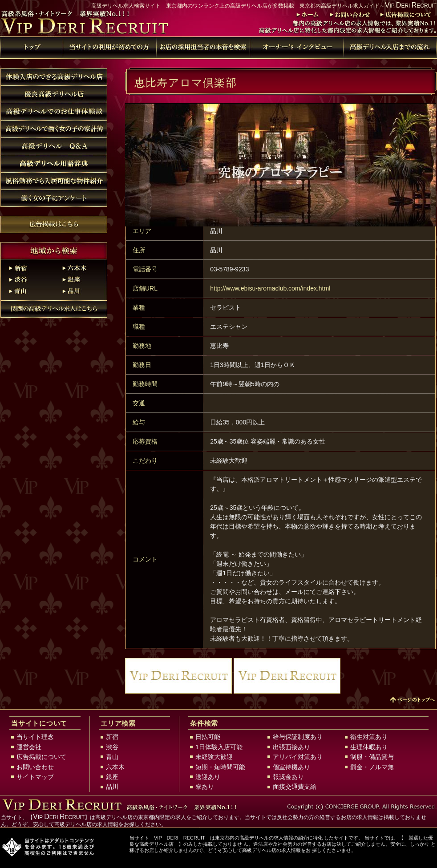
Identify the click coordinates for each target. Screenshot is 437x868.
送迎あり (208, 777)
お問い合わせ (348, 15)
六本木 (81, 268)
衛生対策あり (369, 737)
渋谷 (27, 279)
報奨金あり (288, 777)
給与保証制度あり (298, 737)
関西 (54, 309)
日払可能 (208, 737)
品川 (81, 291)
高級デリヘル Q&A (54, 146)
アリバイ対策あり (298, 757)
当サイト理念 (35, 737)
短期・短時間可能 (220, 767)
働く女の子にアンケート (54, 198)
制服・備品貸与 (372, 757)
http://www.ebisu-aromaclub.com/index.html (270, 288)
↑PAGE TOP (412, 700)
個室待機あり (291, 767)
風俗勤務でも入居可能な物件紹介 (54, 181)
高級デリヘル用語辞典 (296, 48)
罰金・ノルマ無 (372, 767)
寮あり (205, 787)
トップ (306, 15)
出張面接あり (291, 747)
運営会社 (29, 747)
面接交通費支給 (295, 787)
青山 (27, 291)
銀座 (81, 279)
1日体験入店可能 (219, 747)
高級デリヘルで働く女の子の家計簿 (54, 129)
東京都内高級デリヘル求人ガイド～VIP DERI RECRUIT (94, 23)
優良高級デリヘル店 (54, 94)
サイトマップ (35, 777)
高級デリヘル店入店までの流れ (390, 48)
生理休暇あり (369, 747)
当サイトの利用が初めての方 (109, 48)
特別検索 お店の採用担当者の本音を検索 (203, 48)
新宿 (27, 268)
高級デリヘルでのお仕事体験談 (54, 111)
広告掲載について (405, 15)
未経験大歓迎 (214, 757)
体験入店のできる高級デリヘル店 (54, 77)
